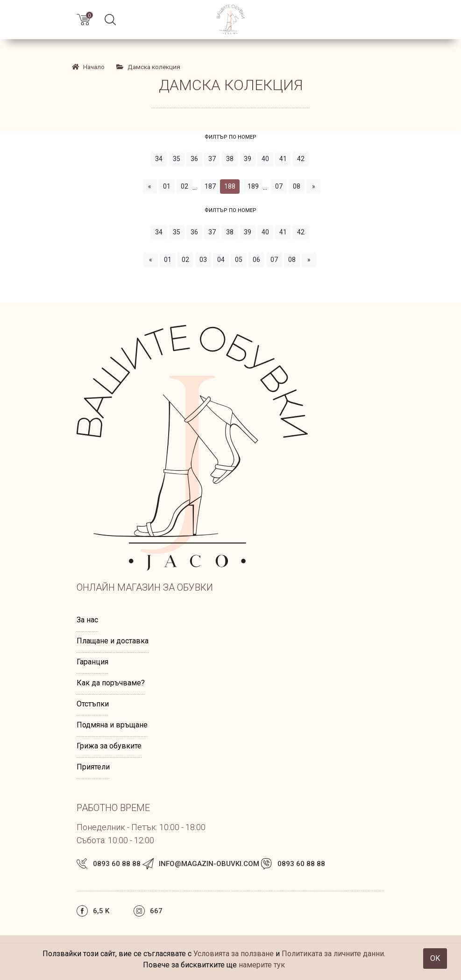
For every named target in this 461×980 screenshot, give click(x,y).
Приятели (93, 767)
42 (301, 159)
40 (265, 159)
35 (177, 159)
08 (297, 186)
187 (210, 186)
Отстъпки (93, 704)
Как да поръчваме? (111, 683)
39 (248, 159)
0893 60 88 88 (117, 864)
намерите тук (262, 965)
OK (435, 958)
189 (253, 186)
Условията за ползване (234, 954)
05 (239, 260)
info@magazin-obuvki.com (209, 864)
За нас (87, 620)
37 (212, 159)
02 (184, 186)
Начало (88, 67)
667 (156, 911)
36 (194, 159)
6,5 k (101, 911)
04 (221, 260)
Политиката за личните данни (333, 954)
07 (279, 186)
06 (256, 260)
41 (283, 159)
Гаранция (92, 662)
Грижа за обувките (109, 746)
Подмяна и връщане (112, 725)
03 (203, 260)
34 (159, 159)
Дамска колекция (148, 67)
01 (167, 186)
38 (230, 159)
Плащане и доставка (113, 641)
